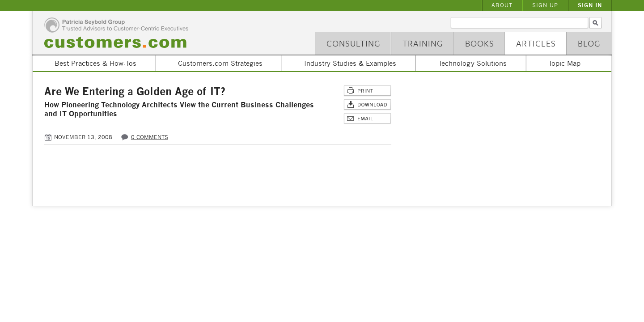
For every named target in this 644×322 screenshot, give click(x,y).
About (502, 5)
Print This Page (367, 91)
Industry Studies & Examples (350, 63)
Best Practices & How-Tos (95, 63)
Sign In (590, 5)
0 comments (150, 137)
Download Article (367, 105)
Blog (589, 43)
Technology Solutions (472, 63)
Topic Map (564, 63)
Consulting (354, 43)
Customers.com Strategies (220, 63)
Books (480, 43)
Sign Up (545, 5)
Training (423, 43)
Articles (536, 43)
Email (367, 119)
